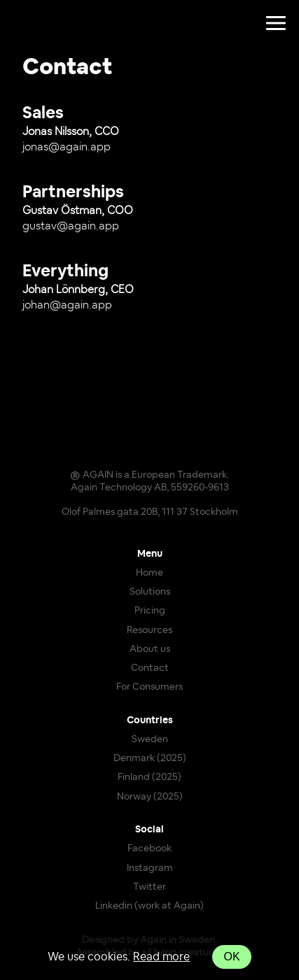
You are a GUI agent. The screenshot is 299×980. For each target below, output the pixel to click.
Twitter (149, 887)
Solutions (150, 592)
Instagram (150, 868)
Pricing (150, 611)
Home (149, 573)
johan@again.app (67, 305)
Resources (149, 630)
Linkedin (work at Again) (149, 906)
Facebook (149, 848)
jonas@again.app (67, 147)
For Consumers (149, 687)
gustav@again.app (71, 226)
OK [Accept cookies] (231, 957)
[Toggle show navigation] (276, 24)
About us (150, 649)
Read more (161, 957)
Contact (150, 668)
